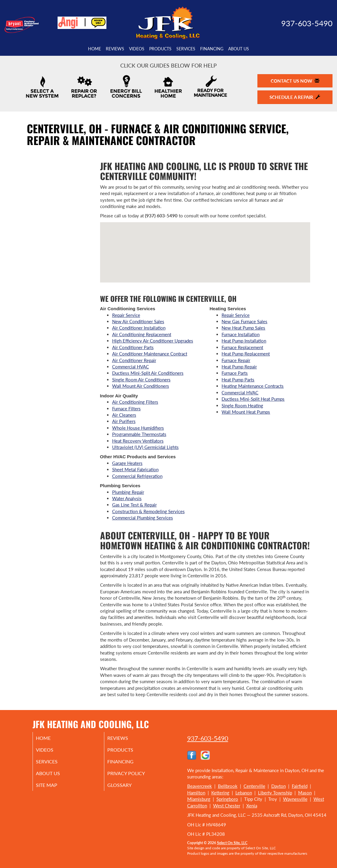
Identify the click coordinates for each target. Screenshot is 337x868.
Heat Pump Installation (244, 341)
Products (160, 49)
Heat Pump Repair (239, 367)
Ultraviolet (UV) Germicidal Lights (145, 447)
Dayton (279, 786)
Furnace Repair (236, 360)
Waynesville (295, 799)
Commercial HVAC (131, 367)
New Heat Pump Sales (243, 328)
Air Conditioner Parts (133, 347)
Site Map (54, 789)
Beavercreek (200, 786)
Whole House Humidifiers (138, 428)
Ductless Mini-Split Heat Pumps (253, 399)
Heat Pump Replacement (246, 354)
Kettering (220, 793)
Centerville (254, 786)
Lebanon (244, 793)
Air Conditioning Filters (135, 402)
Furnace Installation (241, 334)
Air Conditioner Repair (134, 360)
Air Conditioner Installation (139, 328)
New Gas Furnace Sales (244, 321)
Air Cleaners (124, 415)
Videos (137, 49)
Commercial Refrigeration (137, 476)
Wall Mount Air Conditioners (141, 386)
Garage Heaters (127, 463)
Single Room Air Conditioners (141, 380)
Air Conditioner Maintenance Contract (150, 354)
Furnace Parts (235, 373)
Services (186, 49)
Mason (305, 793)
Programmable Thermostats (139, 434)
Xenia (252, 806)
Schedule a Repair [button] (295, 97)
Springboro (227, 799)
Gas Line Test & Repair (134, 505)
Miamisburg (199, 799)
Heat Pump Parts (238, 380)
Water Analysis (127, 498)
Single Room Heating (242, 406)
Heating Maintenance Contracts (253, 386)
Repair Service (126, 315)
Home (94, 49)
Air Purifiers (124, 421)
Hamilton (196, 793)
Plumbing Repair (128, 492)
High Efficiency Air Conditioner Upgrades (153, 341)
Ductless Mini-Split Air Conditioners (148, 373)
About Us (239, 49)
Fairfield (300, 786)
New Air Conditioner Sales (138, 321)
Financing (212, 49)
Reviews (115, 49)
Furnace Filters (126, 409)
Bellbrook (228, 786)
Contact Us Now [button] (295, 81)
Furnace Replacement (242, 347)
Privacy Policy (134, 776)
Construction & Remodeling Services (148, 511)
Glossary (127, 789)
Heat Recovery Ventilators (138, 441)
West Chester (227, 806)
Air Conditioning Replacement (142, 334)
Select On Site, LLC (232, 843)
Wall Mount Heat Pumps (246, 412)
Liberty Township (275, 793)
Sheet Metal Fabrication (135, 469)
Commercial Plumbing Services (143, 518)
